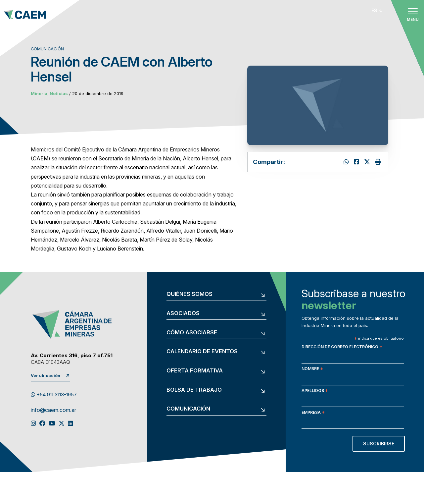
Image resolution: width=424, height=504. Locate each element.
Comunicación (188, 409)
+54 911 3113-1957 (54, 395)
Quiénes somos (189, 294)
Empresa (313, 413)
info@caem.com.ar (53, 410)
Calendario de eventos (202, 351)
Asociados (183, 313)
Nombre (312, 369)
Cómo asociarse (192, 333)
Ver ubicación (46, 376)
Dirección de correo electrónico (342, 347)
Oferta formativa (195, 371)
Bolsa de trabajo (194, 390)
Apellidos (315, 391)
